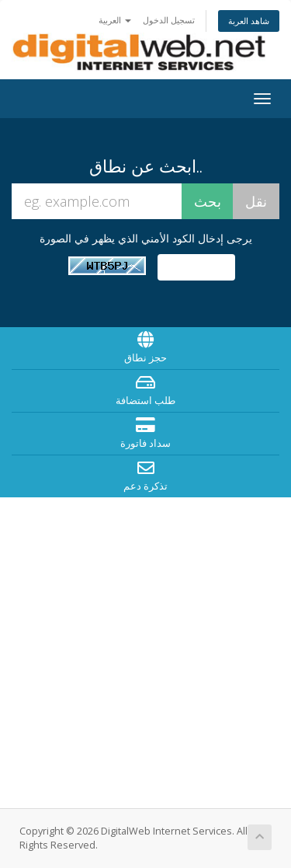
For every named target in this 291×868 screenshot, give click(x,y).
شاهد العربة (249, 21)
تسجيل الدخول (169, 20)
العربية (115, 20)
